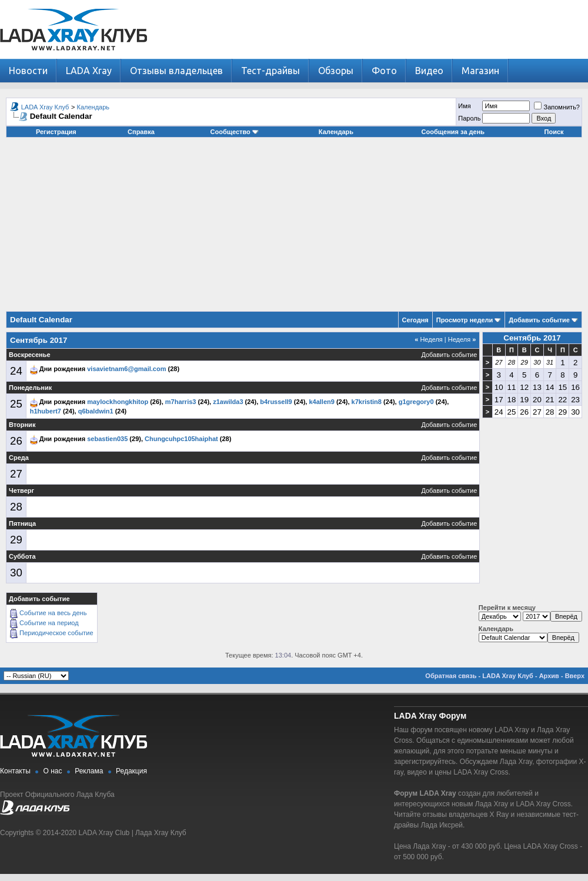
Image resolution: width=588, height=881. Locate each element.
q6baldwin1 (96, 411)
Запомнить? (557, 107)
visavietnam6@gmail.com (126, 369)
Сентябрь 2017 (532, 338)
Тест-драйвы (270, 71)
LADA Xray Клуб (45, 107)
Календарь (93, 107)
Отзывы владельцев (176, 71)
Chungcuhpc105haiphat (181, 439)
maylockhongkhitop (118, 402)
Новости (28, 71)
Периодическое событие (56, 633)
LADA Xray (89, 71)
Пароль (469, 118)
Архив (549, 676)
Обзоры (336, 71)
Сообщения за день (453, 132)
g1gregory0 (416, 402)
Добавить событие (539, 320)
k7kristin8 (367, 402)
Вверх (575, 676)
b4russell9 (276, 402)
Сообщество (235, 132)
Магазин (480, 71)
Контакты (15, 771)
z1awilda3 (228, 402)
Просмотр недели (465, 320)
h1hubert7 (46, 411)
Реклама (89, 771)
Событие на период (49, 623)
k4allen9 (321, 402)
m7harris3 (181, 402)
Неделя (429, 339)
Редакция (131, 771)
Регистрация (56, 132)
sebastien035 (107, 439)
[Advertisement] (294, 229)
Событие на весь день (53, 613)
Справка (141, 132)
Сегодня (415, 320)
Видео (429, 71)
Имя (464, 106)
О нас (53, 771)
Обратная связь (451, 676)
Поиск (554, 132)
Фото (384, 71)
